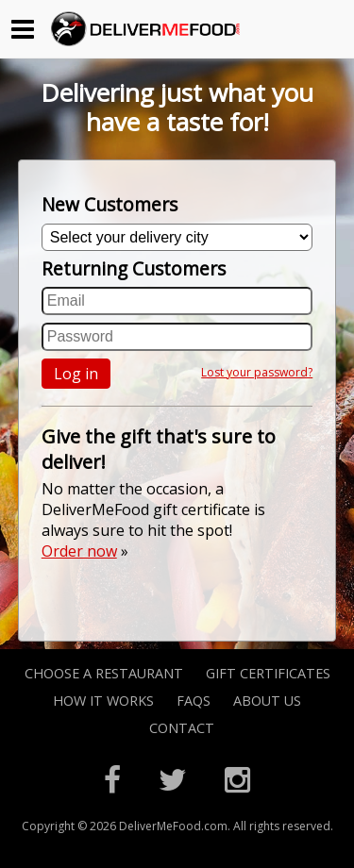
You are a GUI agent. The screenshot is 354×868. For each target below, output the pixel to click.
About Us (267, 701)
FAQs (194, 701)
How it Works (103, 701)
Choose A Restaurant (104, 673)
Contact (182, 728)
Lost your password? (257, 372)
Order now (79, 551)
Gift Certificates (268, 673)
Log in (76, 374)
